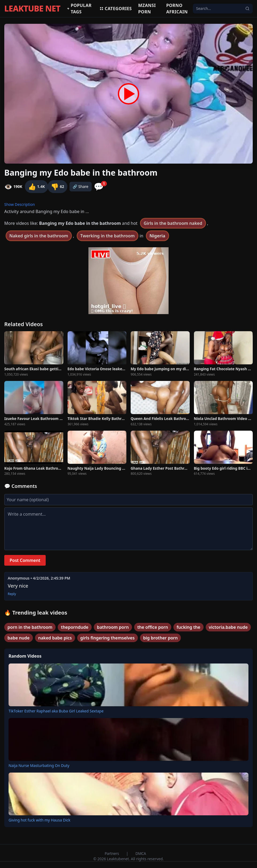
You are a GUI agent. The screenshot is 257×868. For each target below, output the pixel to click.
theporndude (75, 627)
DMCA (141, 853)
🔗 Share (81, 186)
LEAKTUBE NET (32, 9)
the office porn (153, 627)
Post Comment (25, 560)
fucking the (188, 627)
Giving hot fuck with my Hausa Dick (40, 820)
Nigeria (157, 236)
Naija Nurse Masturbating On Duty (39, 765)
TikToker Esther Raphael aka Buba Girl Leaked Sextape (56, 711)
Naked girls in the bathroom (39, 236)
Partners (112, 853)
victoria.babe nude (228, 627)
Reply (12, 594)
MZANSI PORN (147, 9)
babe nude (19, 638)
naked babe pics (55, 638)
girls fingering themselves (108, 638)
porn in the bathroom (30, 627)
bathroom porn (113, 627)
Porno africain (177, 9)
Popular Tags (79, 9)
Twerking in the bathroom (108, 236)
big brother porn (160, 638)
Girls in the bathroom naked (173, 223)
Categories (116, 9)
